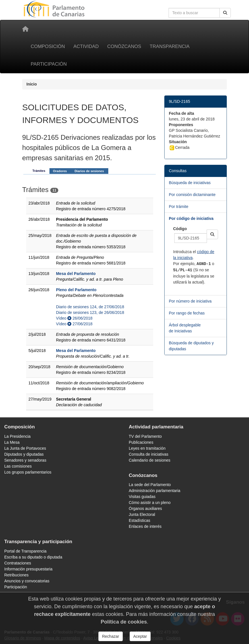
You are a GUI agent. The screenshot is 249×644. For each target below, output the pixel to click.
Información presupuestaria (28, 569)
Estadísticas (139, 520)
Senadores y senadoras (25, 460)
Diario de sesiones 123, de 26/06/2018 (90, 312)
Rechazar (111, 636)
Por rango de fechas (187, 313)
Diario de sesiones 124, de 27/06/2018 (90, 307)
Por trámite (179, 207)
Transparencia (170, 46)
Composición (48, 46)
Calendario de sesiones (150, 460)
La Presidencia (17, 436)
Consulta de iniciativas (149, 454)
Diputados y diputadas (24, 454)
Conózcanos (124, 46)
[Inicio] (25, 29)
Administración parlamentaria (154, 491)
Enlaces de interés (145, 526)
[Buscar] (225, 13)
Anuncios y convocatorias (27, 581)
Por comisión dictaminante (192, 195)
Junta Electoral (142, 514)
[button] (212, 234)
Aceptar (140, 636)
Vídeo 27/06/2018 (74, 324)
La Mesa (12, 442)
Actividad (86, 46)
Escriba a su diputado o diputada (33, 557)
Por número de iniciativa (190, 301)
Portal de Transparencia (25, 551)
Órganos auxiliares (145, 508)
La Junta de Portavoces (25, 448)
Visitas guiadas (142, 497)
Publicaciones (141, 442)
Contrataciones (18, 563)
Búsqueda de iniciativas (190, 183)
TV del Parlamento (145, 436)
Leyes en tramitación (147, 448)
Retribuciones (16, 575)
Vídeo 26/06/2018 (74, 318)
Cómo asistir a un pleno (150, 503)
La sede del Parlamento (150, 485)
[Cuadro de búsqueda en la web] (194, 13)
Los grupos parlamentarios (28, 472)
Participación (49, 64)
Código (180, 229)
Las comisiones (18, 466)
